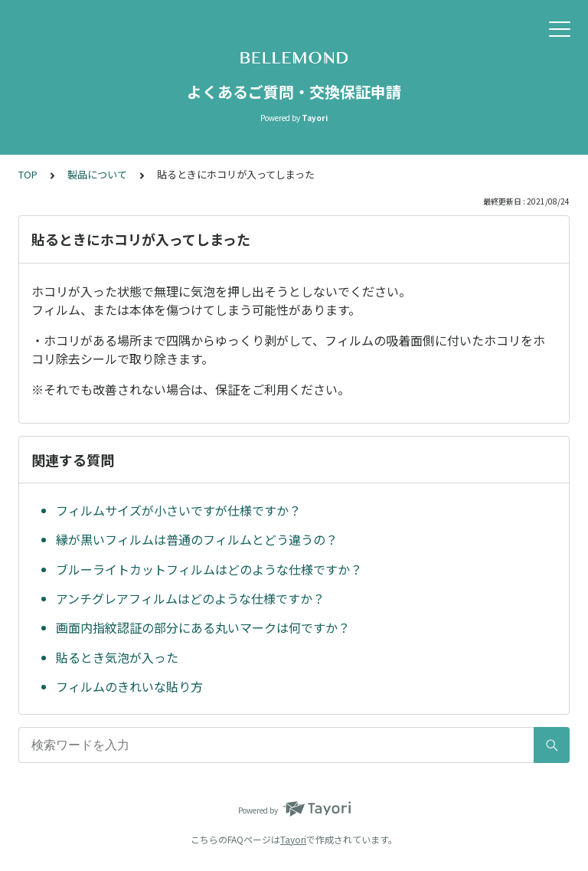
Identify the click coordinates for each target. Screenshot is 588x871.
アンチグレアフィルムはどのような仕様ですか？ (190, 598)
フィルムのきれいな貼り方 (129, 686)
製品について (97, 174)
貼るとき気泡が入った (117, 657)
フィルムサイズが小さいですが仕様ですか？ (178, 510)
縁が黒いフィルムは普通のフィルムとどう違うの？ (197, 539)
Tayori (293, 839)
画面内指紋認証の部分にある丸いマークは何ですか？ (203, 627)
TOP (28, 174)
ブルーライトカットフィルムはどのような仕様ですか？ (209, 569)
